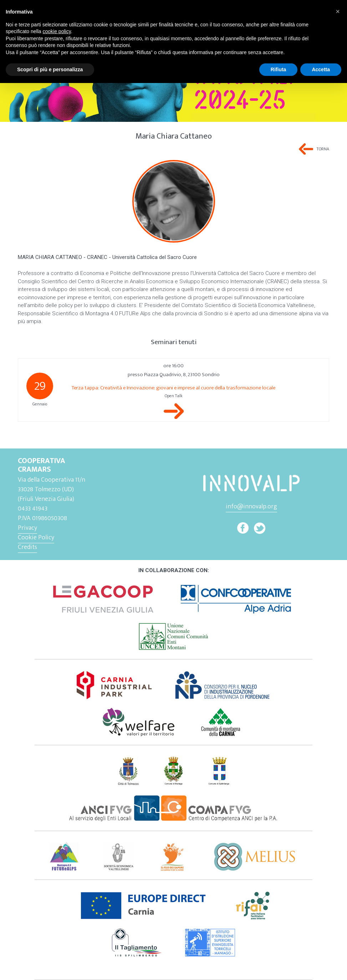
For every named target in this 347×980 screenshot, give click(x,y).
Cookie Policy (36, 538)
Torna (323, 149)
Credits (27, 547)
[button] (338, 11)
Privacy (27, 528)
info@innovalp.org (251, 507)
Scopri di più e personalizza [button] (50, 69)
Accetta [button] (321, 69)
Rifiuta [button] (279, 69)
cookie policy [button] (57, 31)
